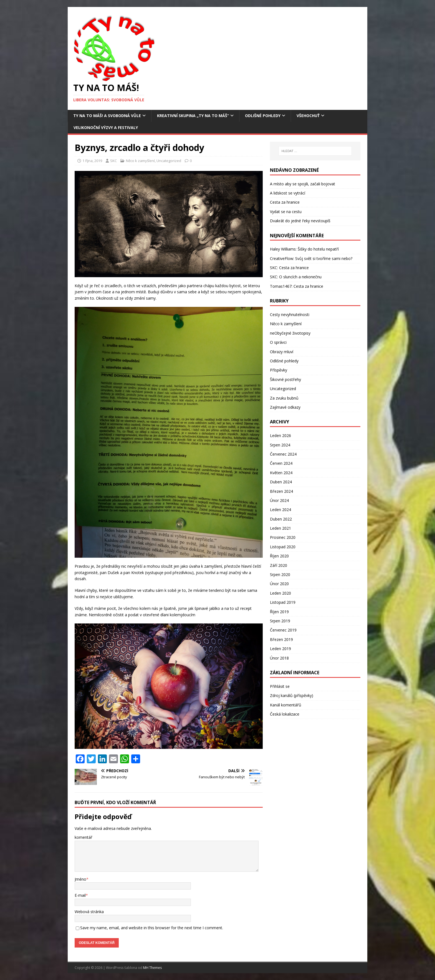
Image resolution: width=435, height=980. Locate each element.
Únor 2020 (279, 584)
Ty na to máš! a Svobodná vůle (107, 116)
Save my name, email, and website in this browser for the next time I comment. (152, 928)
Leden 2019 (280, 649)
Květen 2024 (281, 473)
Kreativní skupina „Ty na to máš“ (193, 116)
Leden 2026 (280, 435)
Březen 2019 (281, 639)
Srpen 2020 (280, 574)
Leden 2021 (280, 528)
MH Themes (152, 968)
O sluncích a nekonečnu (300, 277)
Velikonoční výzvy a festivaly (106, 127)
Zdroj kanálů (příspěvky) (292, 695)
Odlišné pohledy (263, 116)
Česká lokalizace (285, 714)
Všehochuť (308, 116)
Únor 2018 (279, 658)
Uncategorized (169, 161)
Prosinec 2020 (283, 537)
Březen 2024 (281, 491)
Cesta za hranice (285, 202)
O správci (278, 342)
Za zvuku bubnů (284, 398)
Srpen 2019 (280, 621)
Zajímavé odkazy (285, 407)
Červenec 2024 (283, 454)
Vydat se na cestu (286, 212)
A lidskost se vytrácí (288, 193)
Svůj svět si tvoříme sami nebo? (324, 258)
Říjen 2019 (279, 612)
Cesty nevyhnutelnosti (290, 315)
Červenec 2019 (283, 630)
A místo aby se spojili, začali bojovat (303, 184)
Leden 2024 (280, 510)
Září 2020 (279, 565)
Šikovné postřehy (285, 379)
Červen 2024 (281, 463)
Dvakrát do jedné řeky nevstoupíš (300, 221)
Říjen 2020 (279, 556)
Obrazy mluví (282, 352)
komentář (84, 837)
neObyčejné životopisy (290, 333)
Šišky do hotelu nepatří (318, 249)
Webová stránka (89, 912)
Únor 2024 (279, 500)
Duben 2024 (281, 482)
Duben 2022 (281, 519)
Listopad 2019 (283, 602)
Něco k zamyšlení (140, 161)
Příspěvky (279, 370)
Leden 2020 (280, 593)
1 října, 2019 (92, 161)
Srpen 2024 (280, 445)
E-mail (80, 895)
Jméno (80, 879)
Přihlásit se (280, 686)
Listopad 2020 (283, 547)
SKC (113, 161)
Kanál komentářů (286, 705)
